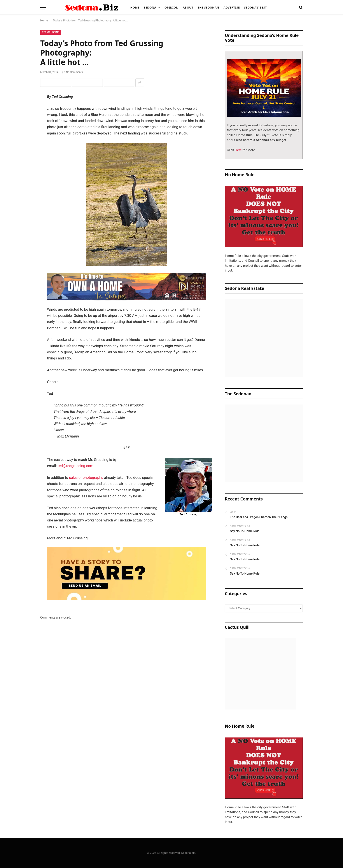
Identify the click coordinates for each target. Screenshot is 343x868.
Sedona (150, 7)
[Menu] (43, 8)
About (188, 7)
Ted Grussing (51, 32)
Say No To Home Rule (245, 531)
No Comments (73, 72)
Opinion (171, 7)
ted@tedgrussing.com (76, 466)
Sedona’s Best (255, 7)
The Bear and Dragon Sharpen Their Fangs (259, 517)
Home (135, 7)
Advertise (232, 7)
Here (238, 150)
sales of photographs (86, 478)
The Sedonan (208, 7)
